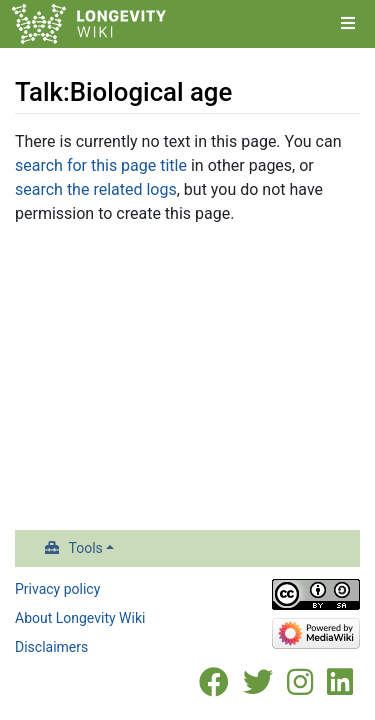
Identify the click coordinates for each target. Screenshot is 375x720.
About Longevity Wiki (80, 618)
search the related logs (96, 189)
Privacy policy (57, 589)
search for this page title (101, 165)
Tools (86, 548)
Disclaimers (51, 647)
